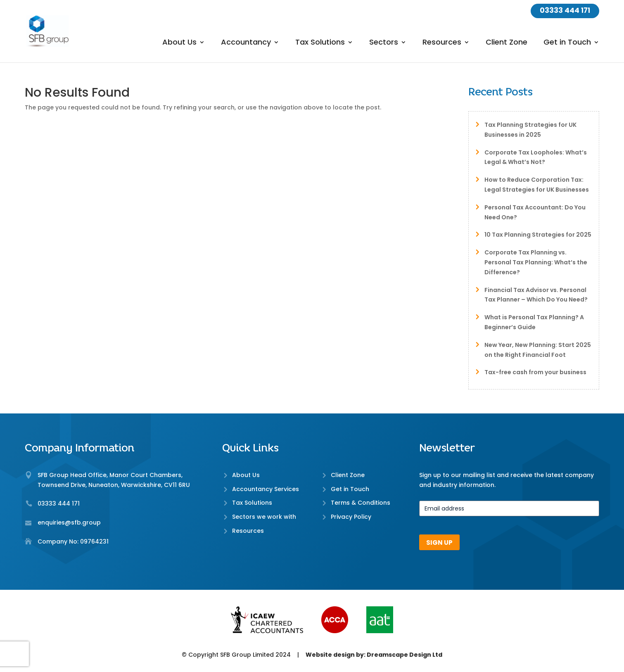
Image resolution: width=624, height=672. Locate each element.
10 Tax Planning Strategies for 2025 (538, 235)
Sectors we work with (264, 517)
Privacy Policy (351, 517)
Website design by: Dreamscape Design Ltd (374, 655)
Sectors (384, 43)
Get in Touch (567, 43)
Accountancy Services (266, 489)
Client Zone (507, 43)
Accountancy (246, 43)
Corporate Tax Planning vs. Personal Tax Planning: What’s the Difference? (536, 262)
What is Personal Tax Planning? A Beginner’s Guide (534, 322)
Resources (442, 43)
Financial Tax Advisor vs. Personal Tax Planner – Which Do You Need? (536, 295)
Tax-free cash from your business (535, 372)
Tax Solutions (320, 43)
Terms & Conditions (361, 503)
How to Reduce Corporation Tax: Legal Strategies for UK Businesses (537, 185)
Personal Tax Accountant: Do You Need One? (535, 212)
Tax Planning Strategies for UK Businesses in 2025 (530, 130)
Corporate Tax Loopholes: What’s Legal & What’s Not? (536, 157)
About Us (179, 43)
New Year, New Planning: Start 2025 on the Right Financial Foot (538, 350)
